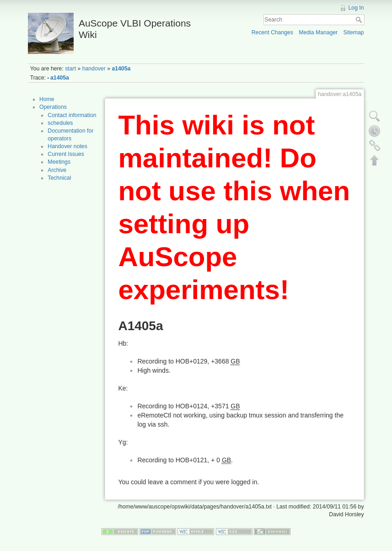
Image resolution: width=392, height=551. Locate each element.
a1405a (121, 69)
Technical (59, 178)
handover (94, 69)
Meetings (59, 162)
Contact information (72, 115)
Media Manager (318, 32)
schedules (60, 123)
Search (360, 20)
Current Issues (66, 154)
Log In (356, 8)
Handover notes (67, 146)
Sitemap (354, 32)
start (70, 69)
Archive (57, 170)
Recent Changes (272, 32)
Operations (53, 107)
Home (47, 99)
